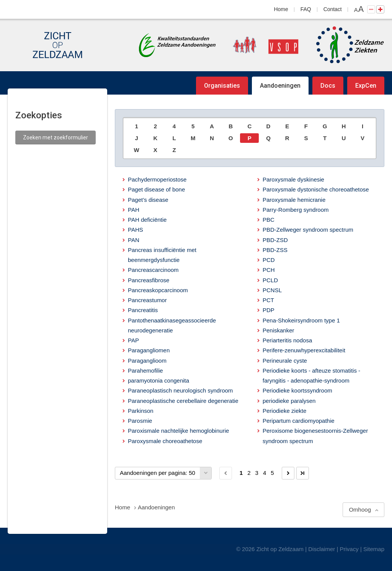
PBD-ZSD (275, 240)
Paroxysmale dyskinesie (293, 179)
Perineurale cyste (285, 361)
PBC (269, 220)
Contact (333, 9)
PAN (134, 240)
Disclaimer (322, 549)
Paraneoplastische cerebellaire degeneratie (183, 401)
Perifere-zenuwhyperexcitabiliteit (304, 350)
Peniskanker (278, 330)
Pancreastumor (147, 300)
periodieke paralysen (289, 401)
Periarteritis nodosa (287, 340)
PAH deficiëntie (147, 220)
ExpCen (366, 86)
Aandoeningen (280, 86)
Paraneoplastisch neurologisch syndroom (180, 390)
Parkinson (141, 411)
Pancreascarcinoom (153, 270)
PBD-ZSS (275, 250)
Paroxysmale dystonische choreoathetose (316, 189)
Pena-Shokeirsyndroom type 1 (301, 320)
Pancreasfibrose (149, 280)
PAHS (136, 230)
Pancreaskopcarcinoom (158, 290)
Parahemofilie (145, 371)
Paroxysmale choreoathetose (165, 441)
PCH (269, 270)
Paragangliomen (149, 350)
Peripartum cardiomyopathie (299, 421)
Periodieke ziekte (284, 411)
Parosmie (140, 421)
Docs (328, 86)
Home (281, 9)
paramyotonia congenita (158, 380)
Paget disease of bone (156, 189)
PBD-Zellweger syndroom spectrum (308, 230)
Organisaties (222, 86)
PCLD (270, 280)
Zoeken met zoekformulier (56, 137)
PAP (133, 340)
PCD (269, 260)
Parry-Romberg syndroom (296, 210)
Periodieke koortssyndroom (297, 390)
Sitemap (374, 549)
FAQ (306, 9)
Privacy (349, 549)
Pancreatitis (143, 310)
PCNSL (272, 290)
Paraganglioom (147, 361)
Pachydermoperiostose (157, 179)
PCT (268, 300)
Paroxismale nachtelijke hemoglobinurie (178, 431)
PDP (269, 310)
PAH (134, 210)
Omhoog (360, 510)
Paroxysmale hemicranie (294, 200)
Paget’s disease (148, 200)
